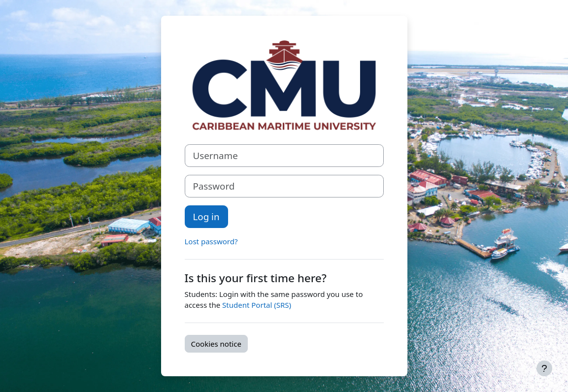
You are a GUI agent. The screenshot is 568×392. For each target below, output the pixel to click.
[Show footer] (544, 368)
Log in (206, 216)
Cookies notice (216, 344)
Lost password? (211, 241)
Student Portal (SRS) (257, 305)
